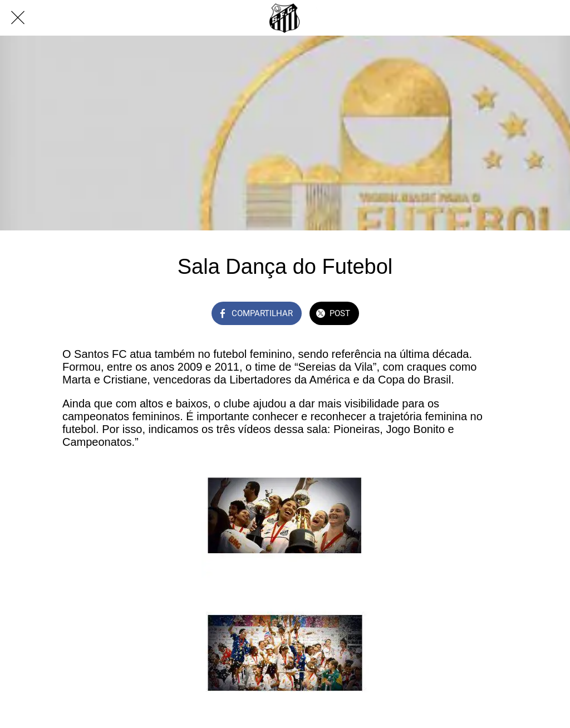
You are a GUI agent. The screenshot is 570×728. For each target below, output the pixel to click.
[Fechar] (18, 18)
